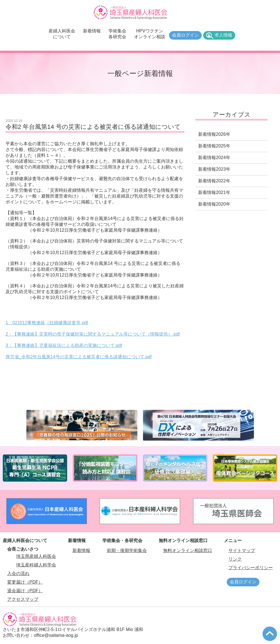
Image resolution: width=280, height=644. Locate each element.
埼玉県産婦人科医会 (36, 556)
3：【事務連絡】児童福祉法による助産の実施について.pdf (64, 345)
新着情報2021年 (214, 192)
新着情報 (92, 31)
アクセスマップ (23, 599)
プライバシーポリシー (251, 568)
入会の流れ (18, 573)
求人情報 (223, 35)
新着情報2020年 (214, 204)
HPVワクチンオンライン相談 (150, 34)
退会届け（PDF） (25, 591)
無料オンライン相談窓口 (188, 550)
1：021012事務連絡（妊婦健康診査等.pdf (47, 323)
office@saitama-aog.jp (56, 635)
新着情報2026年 (214, 134)
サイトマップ (242, 550)
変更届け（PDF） (25, 582)
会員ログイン (185, 35)
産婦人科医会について (62, 34)
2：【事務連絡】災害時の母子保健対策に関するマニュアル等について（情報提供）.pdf (93, 334)
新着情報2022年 (214, 181)
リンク (235, 559)
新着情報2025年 (214, 146)
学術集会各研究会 (117, 34)
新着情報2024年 (214, 158)
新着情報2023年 (214, 169)
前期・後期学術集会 (127, 550)
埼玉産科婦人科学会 (36, 565)
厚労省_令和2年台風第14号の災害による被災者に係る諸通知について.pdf (79, 357)
